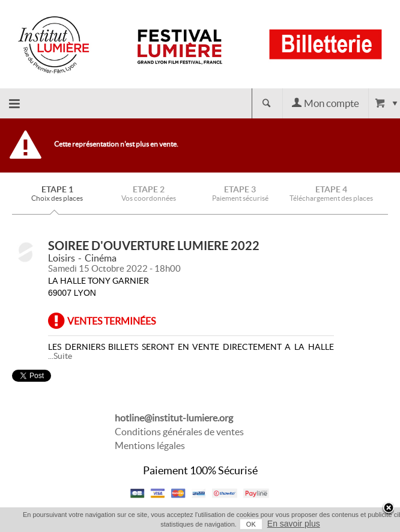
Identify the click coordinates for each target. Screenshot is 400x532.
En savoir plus (294, 524)
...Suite (60, 356)
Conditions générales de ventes (179, 432)
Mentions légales (150, 445)
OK (251, 524)
